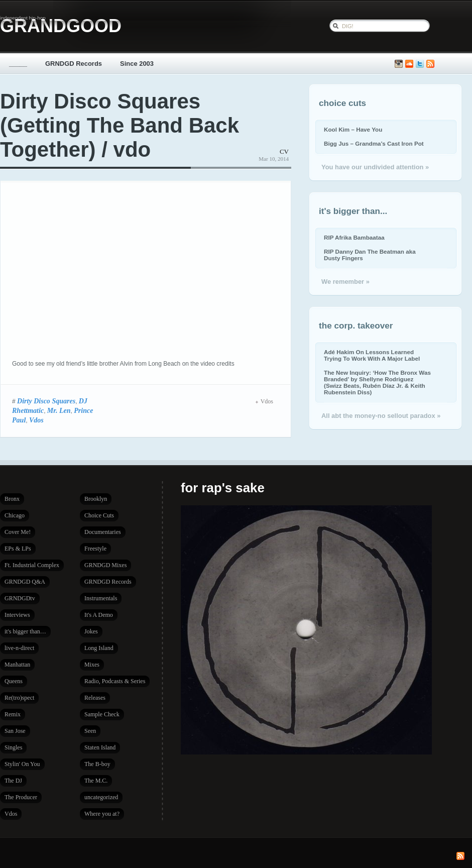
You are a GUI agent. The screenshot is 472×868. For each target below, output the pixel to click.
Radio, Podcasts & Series (115, 681)
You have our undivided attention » (375, 167)
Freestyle (95, 549)
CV (284, 151)
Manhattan (17, 665)
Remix (13, 714)
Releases (95, 698)
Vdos (36, 420)
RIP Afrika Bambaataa (354, 237)
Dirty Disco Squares (46, 401)
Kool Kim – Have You (353, 129)
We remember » (345, 282)
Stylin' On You (22, 764)
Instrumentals (101, 598)
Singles (13, 747)
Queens (14, 681)
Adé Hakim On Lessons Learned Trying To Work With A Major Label (372, 355)
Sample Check (102, 714)
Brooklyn (96, 499)
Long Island (99, 648)
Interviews (17, 615)
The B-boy (97, 764)
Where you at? (102, 814)
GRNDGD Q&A (25, 582)
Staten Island (100, 747)
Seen (90, 731)
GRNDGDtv (20, 598)
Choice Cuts (99, 515)
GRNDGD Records (74, 64)
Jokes (91, 631)
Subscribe (430, 64)
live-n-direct (19, 648)
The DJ (13, 781)
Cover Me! (18, 532)
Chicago (15, 515)
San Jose (15, 731)
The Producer (21, 797)
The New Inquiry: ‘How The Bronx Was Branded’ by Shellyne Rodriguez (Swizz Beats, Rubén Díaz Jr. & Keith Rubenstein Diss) (377, 382)
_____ (18, 64)
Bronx (12, 499)
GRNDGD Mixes (105, 565)
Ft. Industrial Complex (32, 565)
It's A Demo (99, 615)
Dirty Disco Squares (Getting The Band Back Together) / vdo (120, 125)
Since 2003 (137, 64)
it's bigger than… (25, 631)
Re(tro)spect (19, 698)
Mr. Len (59, 410)
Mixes (92, 665)
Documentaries (103, 532)
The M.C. (96, 781)
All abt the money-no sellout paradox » (381, 416)
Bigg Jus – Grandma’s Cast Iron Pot (374, 143)
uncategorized (101, 797)
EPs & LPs (18, 549)
